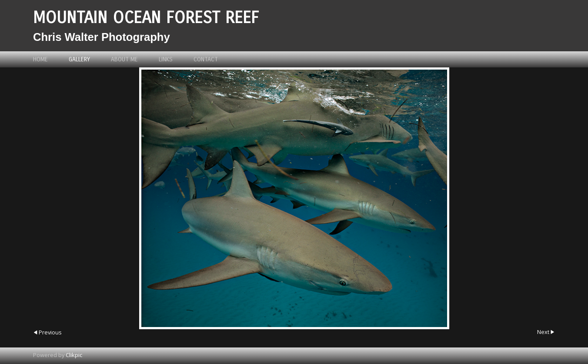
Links (166, 59)
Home (40, 59)
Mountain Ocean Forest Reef (146, 18)
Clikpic (74, 355)
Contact (206, 59)
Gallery (79, 59)
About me (124, 59)
